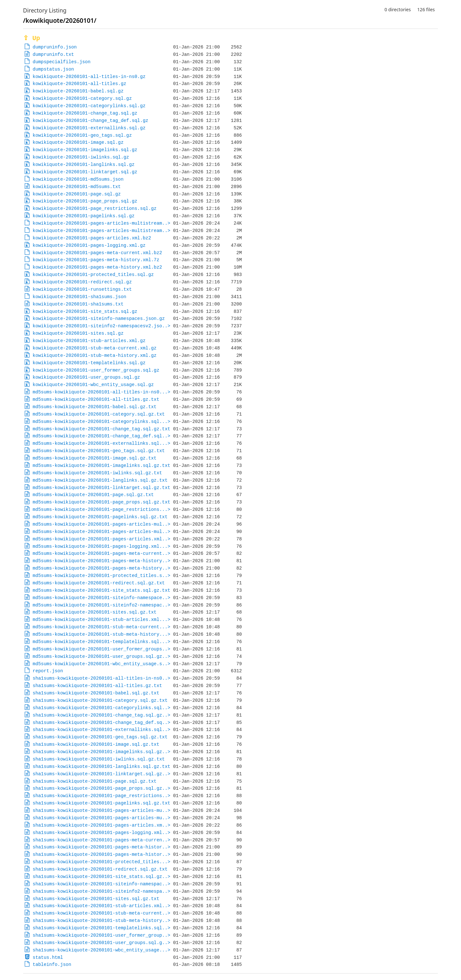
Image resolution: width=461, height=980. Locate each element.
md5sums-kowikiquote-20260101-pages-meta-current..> (102, 553)
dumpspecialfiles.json (62, 62)
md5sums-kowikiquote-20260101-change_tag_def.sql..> (102, 436)
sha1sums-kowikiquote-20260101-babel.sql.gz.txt (96, 693)
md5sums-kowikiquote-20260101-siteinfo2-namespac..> (102, 605)
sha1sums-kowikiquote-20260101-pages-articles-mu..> (102, 810)
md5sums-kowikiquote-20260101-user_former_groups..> (102, 649)
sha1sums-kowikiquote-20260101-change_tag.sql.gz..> (102, 715)
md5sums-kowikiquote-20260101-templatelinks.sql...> (102, 642)
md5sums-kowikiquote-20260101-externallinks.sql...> (102, 443)
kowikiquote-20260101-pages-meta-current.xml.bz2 (97, 253)
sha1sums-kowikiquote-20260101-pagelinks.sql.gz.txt (102, 803)
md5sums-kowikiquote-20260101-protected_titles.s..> (102, 576)
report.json (48, 671)
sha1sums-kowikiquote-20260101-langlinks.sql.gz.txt (102, 766)
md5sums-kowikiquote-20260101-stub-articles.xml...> (102, 619)
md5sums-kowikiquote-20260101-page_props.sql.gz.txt (102, 502)
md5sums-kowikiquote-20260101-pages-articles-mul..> (102, 524)
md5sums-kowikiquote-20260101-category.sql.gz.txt (99, 414)
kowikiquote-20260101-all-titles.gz (80, 84)
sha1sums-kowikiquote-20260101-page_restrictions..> (102, 796)
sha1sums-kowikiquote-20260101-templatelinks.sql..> (102, 928)
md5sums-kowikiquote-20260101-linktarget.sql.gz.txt (102, 488)
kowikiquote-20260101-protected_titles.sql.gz (93, 275)
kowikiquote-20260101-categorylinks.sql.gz (89, 106)
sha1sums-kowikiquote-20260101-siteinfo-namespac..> (102, 884)
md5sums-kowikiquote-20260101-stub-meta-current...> (102, 627)
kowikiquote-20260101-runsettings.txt (82, 289)
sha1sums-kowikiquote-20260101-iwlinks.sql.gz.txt (99, 759)
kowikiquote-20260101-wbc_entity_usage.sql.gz (93, 385)
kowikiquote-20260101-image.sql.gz (78, 142)
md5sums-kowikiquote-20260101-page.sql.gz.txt (93, 495)
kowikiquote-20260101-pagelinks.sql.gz (84, 216)
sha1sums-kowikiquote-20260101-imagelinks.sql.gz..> (102, 752)
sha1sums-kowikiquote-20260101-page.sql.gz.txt (95, 781)
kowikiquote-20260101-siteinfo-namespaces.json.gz (99, 318)
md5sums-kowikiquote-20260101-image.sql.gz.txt (95, 458)
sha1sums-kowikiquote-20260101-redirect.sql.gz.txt (100, 869)
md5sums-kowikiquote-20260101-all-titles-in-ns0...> (102, 392)
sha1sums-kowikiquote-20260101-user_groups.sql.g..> (102, 943)
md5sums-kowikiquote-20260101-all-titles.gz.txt (96, 399)
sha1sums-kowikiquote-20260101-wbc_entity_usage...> (102, 950)
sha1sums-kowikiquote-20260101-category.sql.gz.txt (100, 700)
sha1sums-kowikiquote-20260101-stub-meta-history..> (102, 920)
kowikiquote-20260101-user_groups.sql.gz (86, 377)
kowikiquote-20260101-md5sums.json (78, 179)
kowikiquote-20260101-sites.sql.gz (78, 333)
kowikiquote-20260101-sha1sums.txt (78, 304)
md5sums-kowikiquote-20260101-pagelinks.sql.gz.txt (100, 517)
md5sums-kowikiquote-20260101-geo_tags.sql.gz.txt (99, 451)
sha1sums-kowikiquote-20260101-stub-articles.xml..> (102, 906)
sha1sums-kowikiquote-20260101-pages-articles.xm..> (102, 825)
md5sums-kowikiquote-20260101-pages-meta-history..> (102, 561)
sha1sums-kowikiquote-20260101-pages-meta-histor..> (102, 847)
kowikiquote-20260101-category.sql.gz (82, 98)
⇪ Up (32, 38)
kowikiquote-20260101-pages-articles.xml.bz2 (92, 238)
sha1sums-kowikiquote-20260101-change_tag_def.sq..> (102, 722)
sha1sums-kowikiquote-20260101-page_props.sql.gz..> (102, 788)
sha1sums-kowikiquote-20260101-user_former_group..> (102, 935)
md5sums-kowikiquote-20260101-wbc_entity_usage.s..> (102, 664)
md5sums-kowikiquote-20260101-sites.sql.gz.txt (95, 612)
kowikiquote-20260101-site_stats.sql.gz (85, 311)
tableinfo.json (52, 964)
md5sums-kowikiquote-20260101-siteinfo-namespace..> (102, 598)
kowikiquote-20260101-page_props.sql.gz (85, 201)
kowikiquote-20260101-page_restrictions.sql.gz (95, 208)
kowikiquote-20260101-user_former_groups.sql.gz (96, 370)
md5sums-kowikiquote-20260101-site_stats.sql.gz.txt (102, 590)
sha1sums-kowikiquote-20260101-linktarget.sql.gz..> (102, 774)
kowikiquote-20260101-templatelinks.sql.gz (89, 363)
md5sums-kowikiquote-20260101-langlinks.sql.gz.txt (100, 480)
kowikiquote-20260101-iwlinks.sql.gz (81, 157)
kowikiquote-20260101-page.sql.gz (77, 194)
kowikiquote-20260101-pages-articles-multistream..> (102, 223)
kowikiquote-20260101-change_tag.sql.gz (85, 113)
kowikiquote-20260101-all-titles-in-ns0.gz (89, 77)
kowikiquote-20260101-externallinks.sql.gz (89, 128)
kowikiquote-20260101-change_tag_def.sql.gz (90, 120)
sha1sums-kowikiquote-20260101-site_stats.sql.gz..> (102, 877)
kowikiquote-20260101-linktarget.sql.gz (85, 172)
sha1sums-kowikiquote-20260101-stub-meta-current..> (102, 913)
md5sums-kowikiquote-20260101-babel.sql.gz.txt (95, 407)
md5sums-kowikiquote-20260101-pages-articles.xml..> (102, 539)
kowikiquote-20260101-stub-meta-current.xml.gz (95, 348)
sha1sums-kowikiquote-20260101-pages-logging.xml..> (102, 833)
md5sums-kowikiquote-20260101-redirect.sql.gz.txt (99, 583)
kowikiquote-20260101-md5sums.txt (77, 187)
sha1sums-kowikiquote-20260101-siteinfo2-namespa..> (102, 891)
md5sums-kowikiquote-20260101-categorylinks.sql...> (102, 421)
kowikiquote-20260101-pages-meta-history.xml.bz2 (97, 267)
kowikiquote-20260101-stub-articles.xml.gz (89, 341)
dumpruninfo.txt (53, 54)
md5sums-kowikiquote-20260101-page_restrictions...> (102, 509)
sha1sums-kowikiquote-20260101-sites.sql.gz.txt (96, 899)
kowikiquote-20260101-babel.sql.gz (78, 91)
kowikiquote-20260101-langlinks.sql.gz (84, 164)
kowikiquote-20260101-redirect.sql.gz (82, 282)
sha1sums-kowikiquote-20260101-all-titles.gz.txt (97, 686)
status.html (48, 957)
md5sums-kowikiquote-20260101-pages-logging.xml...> (102, 546)
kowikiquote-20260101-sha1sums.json (80, 297)
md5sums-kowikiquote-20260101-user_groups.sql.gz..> (102, 656)
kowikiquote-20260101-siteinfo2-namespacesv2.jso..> (102, 326)
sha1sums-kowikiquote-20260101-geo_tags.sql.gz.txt (100, 737)
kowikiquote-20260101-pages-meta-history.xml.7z (96, 260)
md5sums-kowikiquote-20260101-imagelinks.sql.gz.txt (102, 465)
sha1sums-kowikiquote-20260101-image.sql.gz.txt (96, 744)
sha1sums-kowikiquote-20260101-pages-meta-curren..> (102, 840)
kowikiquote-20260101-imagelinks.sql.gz (85, 150)
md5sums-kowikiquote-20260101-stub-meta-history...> (102, 634)
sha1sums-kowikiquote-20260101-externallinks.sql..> (102, 730)
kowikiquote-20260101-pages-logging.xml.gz (89, 245)
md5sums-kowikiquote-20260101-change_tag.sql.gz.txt (102, 429)
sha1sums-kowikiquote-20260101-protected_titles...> (102, 862)
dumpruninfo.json (55, 47)
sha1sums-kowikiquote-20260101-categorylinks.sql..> (102, 708)
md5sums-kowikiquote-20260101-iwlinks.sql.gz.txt (97, 473)
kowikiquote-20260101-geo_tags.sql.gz (82, 135)
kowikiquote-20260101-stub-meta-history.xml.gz (95, 355)
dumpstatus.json (53, 69)
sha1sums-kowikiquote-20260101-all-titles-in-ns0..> (102, 678)
